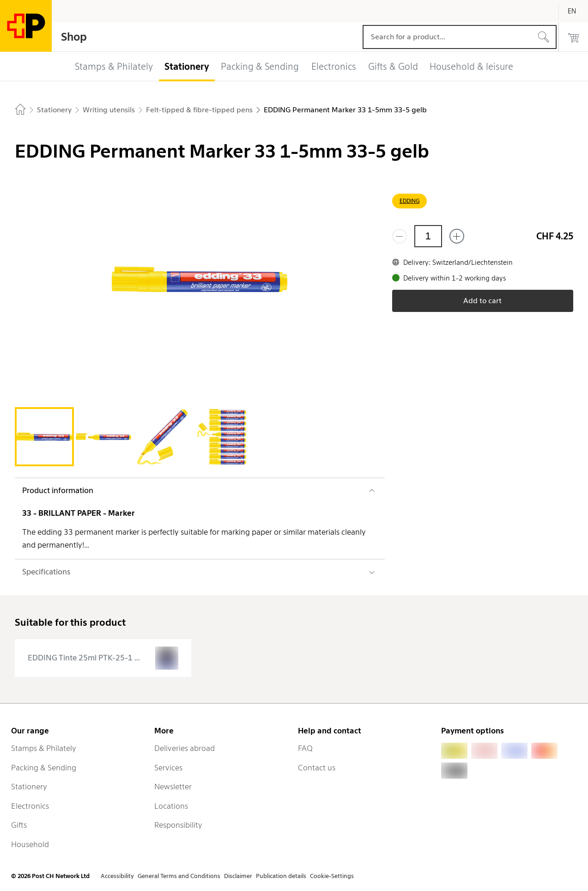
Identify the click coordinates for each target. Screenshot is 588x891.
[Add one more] (457, 236)
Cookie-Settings (332, 876)
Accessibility (117, 876)
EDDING (409, 201)
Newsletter (173, 787)
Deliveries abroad (185, 748)
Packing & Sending (44, 768)
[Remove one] (400, 236)
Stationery (29, 787)
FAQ (305, 748)
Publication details (281, 876)
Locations (171, 806)
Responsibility (178, 825)
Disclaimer (238, 876)
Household (30, 844)
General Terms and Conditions (179, 876)
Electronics (30, 806)
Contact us (317, 768)
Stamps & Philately (44, 748)
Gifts (19, 825)
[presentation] (103, 658)
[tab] (44, 437)
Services (168, 768)
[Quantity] (428, 236)
